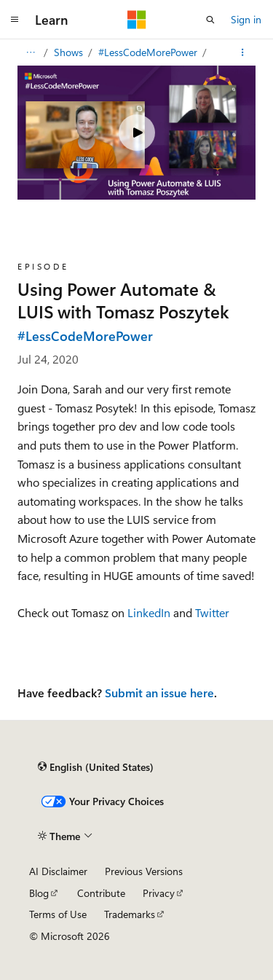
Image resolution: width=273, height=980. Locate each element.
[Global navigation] (15, 20)
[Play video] (137, 133)
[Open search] (210, 20)
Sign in (246, 19)
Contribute (101, 893)
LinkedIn (149, 612)
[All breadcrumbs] (30, 52)
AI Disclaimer (58, 871)
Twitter (212, 612)
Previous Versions (144, 871)
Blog (39, 893)
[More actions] (243, 52)
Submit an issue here (159, 693)
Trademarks (130, 914)
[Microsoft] (137, 20)
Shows (70, 52)
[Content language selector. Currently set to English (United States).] (96, 767)
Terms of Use (58, 914)
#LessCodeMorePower (149, 52)
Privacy (159, 893)
